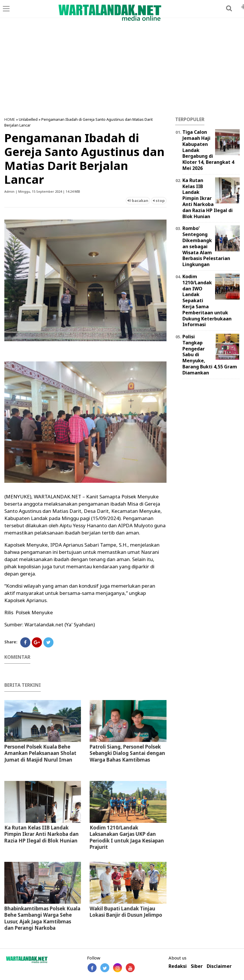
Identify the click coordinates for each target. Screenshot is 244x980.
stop (159, 201)
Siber (197, 966)
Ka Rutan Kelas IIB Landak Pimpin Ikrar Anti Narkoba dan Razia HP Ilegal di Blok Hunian (41, 834)
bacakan (138, 201)
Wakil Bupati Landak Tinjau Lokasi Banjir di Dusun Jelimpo (126, 912)
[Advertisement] (122, 70)
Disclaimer (219, 966)
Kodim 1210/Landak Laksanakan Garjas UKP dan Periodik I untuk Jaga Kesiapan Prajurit (127, 837)
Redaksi (178, 966)
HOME (10, 119)
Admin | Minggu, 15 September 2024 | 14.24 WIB (42, 191)
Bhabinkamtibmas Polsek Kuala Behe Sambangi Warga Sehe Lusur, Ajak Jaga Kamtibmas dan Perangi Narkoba (42, 918)
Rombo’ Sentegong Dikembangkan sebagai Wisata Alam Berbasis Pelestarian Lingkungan (206, 246)
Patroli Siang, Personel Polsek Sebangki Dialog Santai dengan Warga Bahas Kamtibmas (127, 753)
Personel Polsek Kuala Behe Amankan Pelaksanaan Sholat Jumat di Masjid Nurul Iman (40, 753)
